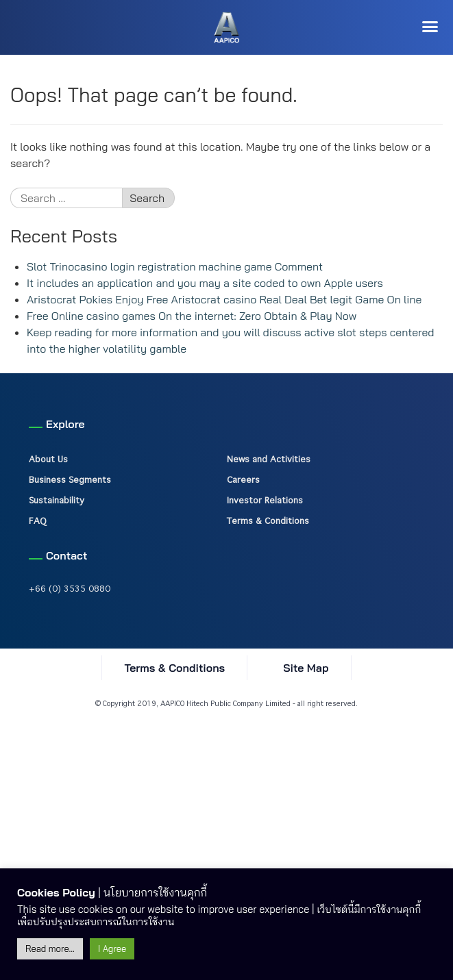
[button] (430, 27)
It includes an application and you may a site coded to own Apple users (205, 283)
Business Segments (70, 479)
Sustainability (57, 500)
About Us (48, 459)
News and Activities (269, 459)
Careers (243, 479)
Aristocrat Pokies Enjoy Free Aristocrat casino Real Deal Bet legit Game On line (224, 299)
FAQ (37, 520)
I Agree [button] (112, 948)
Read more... (50, 948)
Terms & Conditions (268, 520)
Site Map (306, 668)
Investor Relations (265, 500)
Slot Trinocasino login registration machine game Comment (175, 266)
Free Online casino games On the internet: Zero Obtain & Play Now (192, 316)
